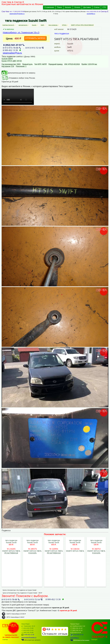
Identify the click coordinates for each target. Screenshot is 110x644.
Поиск (59, 7)
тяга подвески (53, 25)
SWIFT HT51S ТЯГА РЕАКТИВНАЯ (82, 25)
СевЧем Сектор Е (8, 25)
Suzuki (34, 25)
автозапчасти (23, 25)
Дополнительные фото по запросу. (19, 73)
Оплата (77, 7)
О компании (49, 7)
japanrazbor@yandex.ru (17, 14)
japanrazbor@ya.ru (12, 53)
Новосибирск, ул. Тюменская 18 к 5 (21, 32)
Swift (42, 25)
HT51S (64, 25)
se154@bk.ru (91, 14)
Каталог (68, 7)
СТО (104, 7)
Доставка (87, 7)
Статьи (97, 7)
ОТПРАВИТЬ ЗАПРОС (35, 38)
